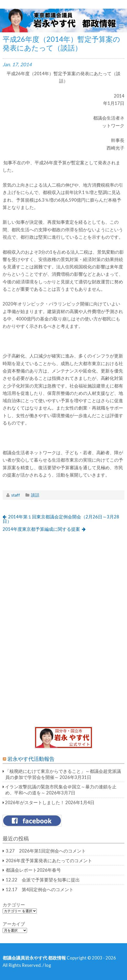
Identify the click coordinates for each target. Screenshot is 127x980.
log (48, 965)
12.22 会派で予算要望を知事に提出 (43, 880)
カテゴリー (14, 905)
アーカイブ (14, 924)
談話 (35, 495)
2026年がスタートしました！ (35, 803)
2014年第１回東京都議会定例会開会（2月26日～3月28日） (61, 519)
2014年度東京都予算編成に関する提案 (41, 529)
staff (16, 495)
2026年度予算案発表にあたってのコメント (49, 861)
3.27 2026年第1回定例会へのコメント (46, 851)
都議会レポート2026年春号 (33, 870)
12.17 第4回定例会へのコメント (40, 890)
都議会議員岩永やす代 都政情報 (34, 958)
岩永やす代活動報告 (31, 759)
